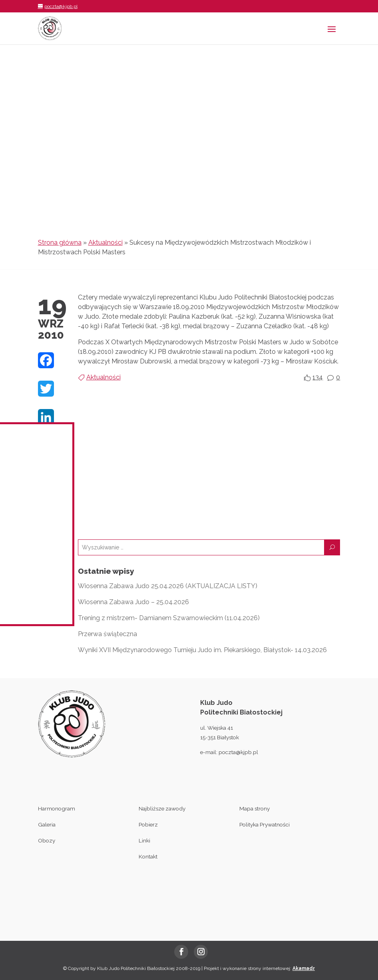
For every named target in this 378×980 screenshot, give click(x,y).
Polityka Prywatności (265, 824)
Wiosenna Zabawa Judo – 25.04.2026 (133, 602)
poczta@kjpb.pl (238, 752)
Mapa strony (255, 808)
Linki (144, 840)
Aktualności (105, 243)
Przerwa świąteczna (107, 634)
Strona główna (60, 243)
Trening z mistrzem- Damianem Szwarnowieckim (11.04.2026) (169, 618)
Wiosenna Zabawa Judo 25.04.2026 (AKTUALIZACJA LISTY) (168, 586)
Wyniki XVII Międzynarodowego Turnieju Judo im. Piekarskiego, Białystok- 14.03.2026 (202, 650)
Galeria (47, 824)
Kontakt (148, 856)
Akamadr (304, 968)
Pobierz (148, 824)
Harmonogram (57, 808)
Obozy (47, 840)
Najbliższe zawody (162, 808)
